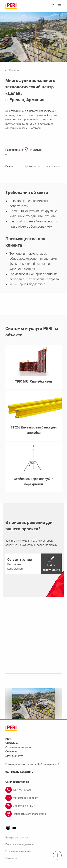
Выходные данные (17, 838)
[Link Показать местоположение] (33, 814)
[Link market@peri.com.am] (33, 798)
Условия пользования (19, 851)
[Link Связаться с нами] (33, 806)
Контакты (11, 858)
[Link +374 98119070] (33, 790)
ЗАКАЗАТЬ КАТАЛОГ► (20, 772)
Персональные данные (19, 844)
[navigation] (15, 70)
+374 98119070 (14, 757)
